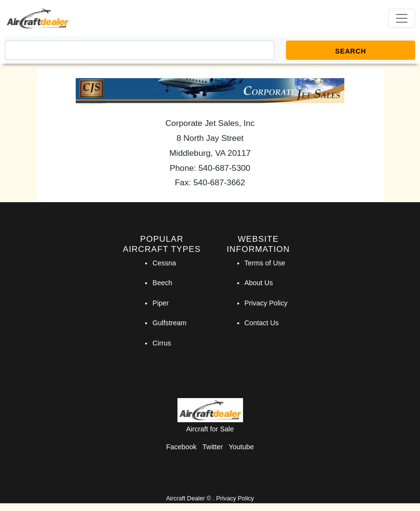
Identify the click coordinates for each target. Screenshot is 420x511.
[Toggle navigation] (402, 18)
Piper (161, 303)
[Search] (140, 50)
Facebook (182, 447)
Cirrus (162, 343)
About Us (259, 283)
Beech (162, 283)
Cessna (164, 263)
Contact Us (262, 323)
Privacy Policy (266, 303)
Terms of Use (265, 263)
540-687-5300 (225, 168)
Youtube (241, 447)
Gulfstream (169, 323)
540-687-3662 (219, 182)
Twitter (213, 447)
